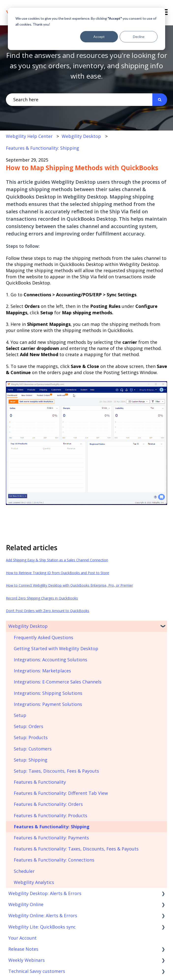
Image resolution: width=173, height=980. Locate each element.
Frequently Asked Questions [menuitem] (43, 637)
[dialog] (86, 29)
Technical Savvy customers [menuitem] (37, 971)
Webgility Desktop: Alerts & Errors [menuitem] (45, 893)
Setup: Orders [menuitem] (29, 726)
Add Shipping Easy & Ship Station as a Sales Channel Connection (57, 560)
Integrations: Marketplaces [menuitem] (42, 671)
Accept (99, 37)
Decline (139, 37)
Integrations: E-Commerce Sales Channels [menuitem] (58, 682)
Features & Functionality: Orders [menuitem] (48, 804)
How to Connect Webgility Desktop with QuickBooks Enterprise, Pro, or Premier (69, 585)
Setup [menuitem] (20, 715)
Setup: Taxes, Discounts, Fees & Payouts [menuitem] (56, 771)
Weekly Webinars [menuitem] (27, 960)
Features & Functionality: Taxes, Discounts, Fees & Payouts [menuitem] (76, 849)
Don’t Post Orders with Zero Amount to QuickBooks (48, 611)
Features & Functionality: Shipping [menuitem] (52, 827)
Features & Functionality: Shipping (43, 148)
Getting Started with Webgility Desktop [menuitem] (56, 648)
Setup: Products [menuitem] (31, 737)
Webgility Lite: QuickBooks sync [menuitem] (42, 927)
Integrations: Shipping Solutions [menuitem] (48, 693)
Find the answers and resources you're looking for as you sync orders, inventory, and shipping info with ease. (87, 66)
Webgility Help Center (29, 136)
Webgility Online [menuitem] (26, 904)
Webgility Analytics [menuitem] (34, 882)
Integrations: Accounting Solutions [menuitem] (50, 660)
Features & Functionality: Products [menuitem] (50, 815)
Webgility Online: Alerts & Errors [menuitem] (43, 915)
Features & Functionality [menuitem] (40, 782)
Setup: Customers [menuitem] (33, 749)
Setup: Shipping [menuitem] (31, 760)
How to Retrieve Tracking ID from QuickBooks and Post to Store (58, 573)
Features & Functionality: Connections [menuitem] (54, 860)
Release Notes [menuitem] (23, 949)
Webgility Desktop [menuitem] (28, 626)
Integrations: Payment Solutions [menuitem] (48, 704)
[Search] (160, 100)
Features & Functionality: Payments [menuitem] (51, 838)
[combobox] (79, 100)
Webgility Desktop (81, 136)
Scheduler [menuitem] (24, 871)
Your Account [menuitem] (22, 938)
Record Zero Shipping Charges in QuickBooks (42, 598)
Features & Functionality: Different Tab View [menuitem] (61, 793)
